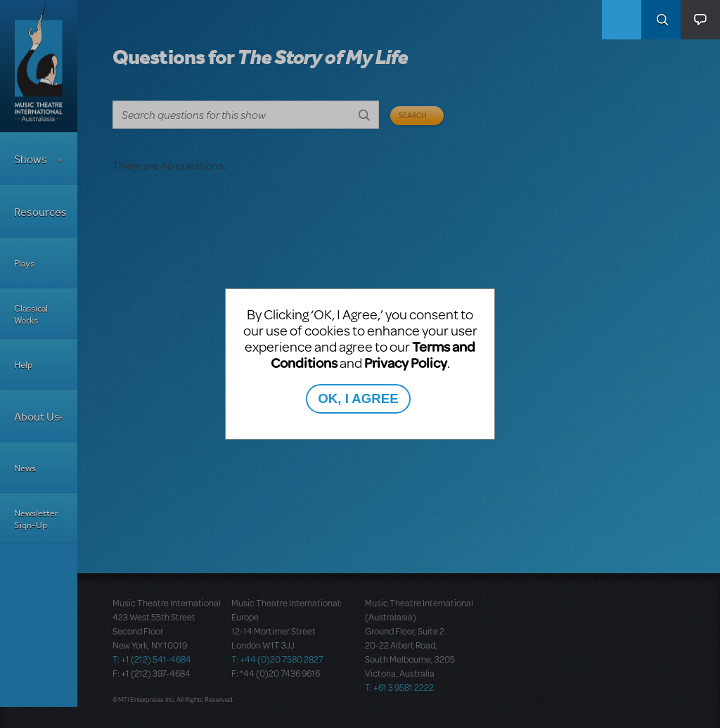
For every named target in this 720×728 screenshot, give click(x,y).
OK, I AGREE (358, 398)
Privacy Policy (406, 363)
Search (661, 20)
